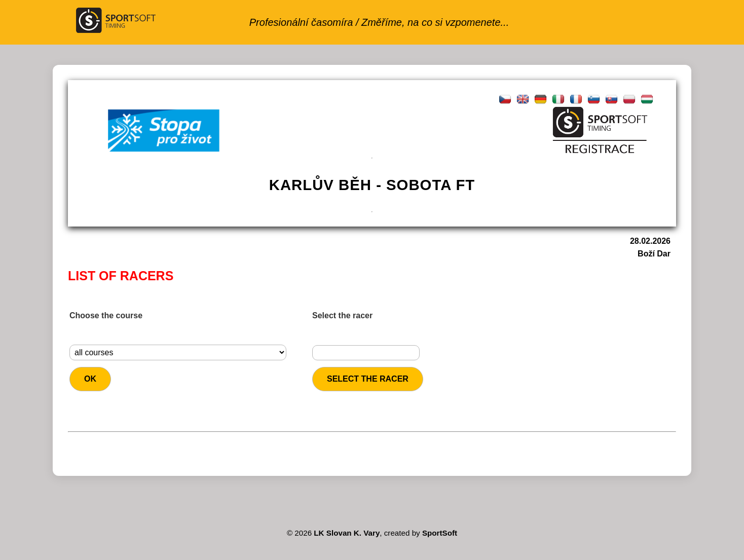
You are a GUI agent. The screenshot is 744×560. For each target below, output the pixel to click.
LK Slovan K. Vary (347, 533)
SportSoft (440, 533)
